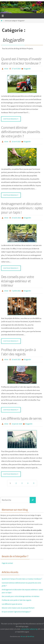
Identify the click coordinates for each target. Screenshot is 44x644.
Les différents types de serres (21, 418)
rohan (6, 69)
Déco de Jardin (9, 5)
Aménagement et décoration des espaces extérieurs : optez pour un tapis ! (22, 208)
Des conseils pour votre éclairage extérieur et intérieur (18, 281)
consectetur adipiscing (29, 629)
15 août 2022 (16, 218)
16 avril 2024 (16, 141)
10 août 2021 (16, 359)
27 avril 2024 (16, 69)
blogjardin (27, 69)
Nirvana (23, 636)
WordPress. (31, 636)
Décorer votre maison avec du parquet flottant (18, 608)
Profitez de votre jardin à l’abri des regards (18, 352)
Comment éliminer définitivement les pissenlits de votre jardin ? (21, 132)
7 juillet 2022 (16, 291)
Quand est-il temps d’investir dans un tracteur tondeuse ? (21, 61)
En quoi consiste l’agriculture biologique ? (16, 612)
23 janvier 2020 (17, 424)
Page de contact (7, 563)
